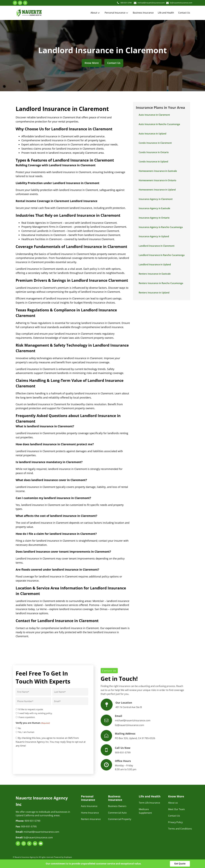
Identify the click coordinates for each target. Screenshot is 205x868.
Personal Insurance (117, 13)
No (20, 728)
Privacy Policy (175, 822)
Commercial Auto (117, 813)
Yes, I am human (26, 732)
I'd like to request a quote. (31, 709)
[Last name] (70, 692)
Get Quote (180, 864)
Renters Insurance (91, 819)
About (95, 13)
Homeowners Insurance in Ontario (157, 180)
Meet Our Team (176, 809)
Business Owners (117, 806)
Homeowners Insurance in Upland (157, 190)
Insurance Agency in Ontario (154, 218)
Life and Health (166, 13)
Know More (92, 63)
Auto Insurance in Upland (152, 134)
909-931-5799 (118, 3)
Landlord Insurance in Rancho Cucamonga (162, 255)
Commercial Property (120, 819)
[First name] (33, 692)
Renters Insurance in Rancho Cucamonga (161, 283)
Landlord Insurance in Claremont (157, 246)
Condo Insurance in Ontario (154, 152)
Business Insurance (143, 13)
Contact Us (184, 13)
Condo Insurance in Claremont (155, 143)
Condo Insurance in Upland (153, 162)
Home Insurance (90, 813)
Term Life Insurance (149, 803)
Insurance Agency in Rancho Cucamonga (161, 227)
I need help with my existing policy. (35, 713)
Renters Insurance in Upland (154, 293)
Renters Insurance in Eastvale (155, 274)
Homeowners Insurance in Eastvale (158, 171)
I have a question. (27, 717)
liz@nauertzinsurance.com (179, 3)
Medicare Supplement (145, 811)
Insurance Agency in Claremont (156, 199)
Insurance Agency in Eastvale (154, 208)
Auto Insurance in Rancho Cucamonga (159, 124)
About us (173, 803)
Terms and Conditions (180, 829)
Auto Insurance (89, 806)
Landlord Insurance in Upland (155, 264)
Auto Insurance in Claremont (154, 115)
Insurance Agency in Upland (154, 236)
